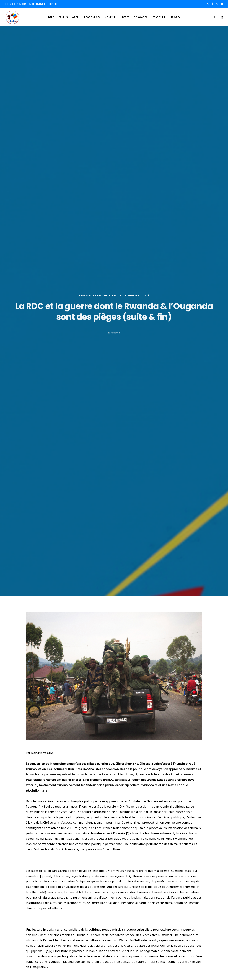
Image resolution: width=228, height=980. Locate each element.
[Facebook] (212, 4)
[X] (208, 4)
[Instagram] (217, 4)
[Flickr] (222, 4)
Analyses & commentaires (98, 296)
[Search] (212, 17)
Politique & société (135, 296)
